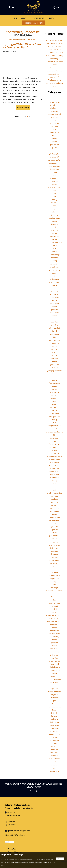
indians (54, 300)
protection (54, 212)
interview (54, 737)
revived (54, 316)
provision (54, 643)
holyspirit (54, 606)
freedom (54, 224)
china (54, 337)
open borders (54, 572)
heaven (54, 646)
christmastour (54, 465)
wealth (54, 640)
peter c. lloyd (54, 771)
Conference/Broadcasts (34, 23)
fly (54, 569)
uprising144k (21, 39)
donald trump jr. (54, 560)
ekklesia (54, 435)
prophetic (54, 126)
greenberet (54, 365)
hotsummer (54, 169)
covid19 (54, 346)
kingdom (54, 554)
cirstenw (54, 117)
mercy (54, 389)
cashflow (54, 230)
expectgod (54, 688)
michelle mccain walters (54, 615)
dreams (54, 704)
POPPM (52, 18)
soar (54, 566)
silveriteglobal (54, 328)
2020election (54, 414)
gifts (54, 701)
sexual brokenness (54, 759)
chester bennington (54, 652)
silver (54, 423)
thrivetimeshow (54, 102)
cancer (54, 380)
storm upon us (54, 670)
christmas (54, 181)
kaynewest (54, 502)
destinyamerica (54, 417)
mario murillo (54, 453)
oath (54, 249)
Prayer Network (39, 18)
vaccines (54, 349)
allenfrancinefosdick (54, 456)
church (54, 139)
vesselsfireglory (54, 459)
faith (54, 129)
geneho (54, 148)
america (54, 227)
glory (54, 582)
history (54, 200)
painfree (54, 533)
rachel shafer (54, 682)
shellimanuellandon (54, 493)
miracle (54, 410)
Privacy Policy (13, 849)
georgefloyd (54, 236)
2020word (54, 215)
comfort (54, 386)
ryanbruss (54, 557)
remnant (54, 398)
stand (54, 273)
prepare (54, 175)
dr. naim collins (54, 661)
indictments (54, 505)
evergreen (54, 111)
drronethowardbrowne (54, 432)
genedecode (54, 132)
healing (54, 239)
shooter (54, 362)
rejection (54, 756)
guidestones (54, 297)
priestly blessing (54, 548)
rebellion (54, 750)
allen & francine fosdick (54, 591)
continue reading (23, 108)
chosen (54, 612)
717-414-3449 (12, 821)
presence (54, 551)
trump (54, 151)
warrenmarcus (54, 545)
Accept (60, 859)
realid (54, 490)
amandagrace (54, 267)
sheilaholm (54, 108)
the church (54, 676)
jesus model (54, 664)
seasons (54, 514)
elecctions (54, 395)
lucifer (54, 404)
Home (15, 18)
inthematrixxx (54, 520)
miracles (54, 245)
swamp (54, 142)
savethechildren (54, 340)
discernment (54, 508)
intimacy (54, 698)
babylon (54, 401)
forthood (54, 358)
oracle (54, 539)
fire (54, 600)
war (54, 197)
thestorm (54, 352)
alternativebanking (54, 187)
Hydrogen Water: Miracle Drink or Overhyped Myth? (22, 46)
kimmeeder (54, 294)
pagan (54, 184)
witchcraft (54, 746)
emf (54, 206)
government (54, 145)
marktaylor (54, 178)
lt (54, 276)
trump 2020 (54, 392)
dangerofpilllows (54, 426)
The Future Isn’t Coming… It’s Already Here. (54, 83)
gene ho (54, 768)
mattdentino (54, 334)
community (54, 475)
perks (54, 193)
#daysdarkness (54, 383)
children (54, 135)
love (54, 585)
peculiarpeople (54, 166)
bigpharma (54, 530)
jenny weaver (54, 740)
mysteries (54, 542)
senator (54, 221)
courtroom (54, 319)
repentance (54, 313)
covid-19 (54, 368)
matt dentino (54, 649)
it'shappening (54, 282)
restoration (54, 264)
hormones (54, 765)
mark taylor (54, 563)
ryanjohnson (54, 355)
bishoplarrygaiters (54, 160)
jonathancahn (54, 536)
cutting (54, 743)
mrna (54, 120)
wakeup (54, 261)
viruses (54, 377)
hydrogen (12, 39)
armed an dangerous (54, 597)
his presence (54, 728)
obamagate (54, 304)
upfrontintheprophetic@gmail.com (19, 831)
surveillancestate (54, 487)
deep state (54, 658)
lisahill (54, 331)
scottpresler (54, 478)
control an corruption (54, 621)
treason (54, 252)
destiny (54, 420)
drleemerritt (54, 157)
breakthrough (54, 255)
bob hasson (54, 722)
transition (54, 258)
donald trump (54, 734)
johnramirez (54, 594)
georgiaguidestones (54, 371)
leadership (54, 719)
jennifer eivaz (54, 731)
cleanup (54, 481)
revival (54, 609)
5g (54, 209)
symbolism (54, 527)
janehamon (54, 511)
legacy (54, 450)
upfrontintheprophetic (54, 679)
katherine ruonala (54, 707)
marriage (54, 588)
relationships (54, 713)
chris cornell (54, 655)
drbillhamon (54, 447)
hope (54, 685)
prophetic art (54, 578)
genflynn (54, 310)
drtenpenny (54, 343)
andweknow (54, 279)
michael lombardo (54, 692)
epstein (54, 673)
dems (54, 441)
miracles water (32, 39)
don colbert (54, 762)
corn (54, 523)
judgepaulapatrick (54, 114)
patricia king (54, 636)
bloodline (54, 325)
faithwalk (54, 203)
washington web (54, 618)
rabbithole (54, 322)
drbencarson (54, 468)
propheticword (54, 270)
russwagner (54, 438)
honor (54, 710)
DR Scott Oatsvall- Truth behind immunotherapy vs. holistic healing (54, 43)
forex (54, 190)
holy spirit (54, 695)
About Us (25, 18)
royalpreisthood (54, 163)
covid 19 (54, 374)
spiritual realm (54, 218)
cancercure (54, 407)
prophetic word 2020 (54, 242)
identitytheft (54, 291)
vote (54, 484)
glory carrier (54, 725)
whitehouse (54, 462)
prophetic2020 (54, 472)
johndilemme (54, 105)
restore (54, 233)
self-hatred (54, 753)
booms (54, 307)
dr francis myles (54, 575)
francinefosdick (54, 444)
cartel (54, 429)
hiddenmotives (54, 517)
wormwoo (54, 496)
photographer (54, 154)
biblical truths (54, 667)
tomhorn (54, 499)
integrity (54, 716)
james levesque (54, 603)
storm (54, 172)
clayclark (54, 99)
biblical (54, 285)
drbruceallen (54, 123)
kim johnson (54, 624)
